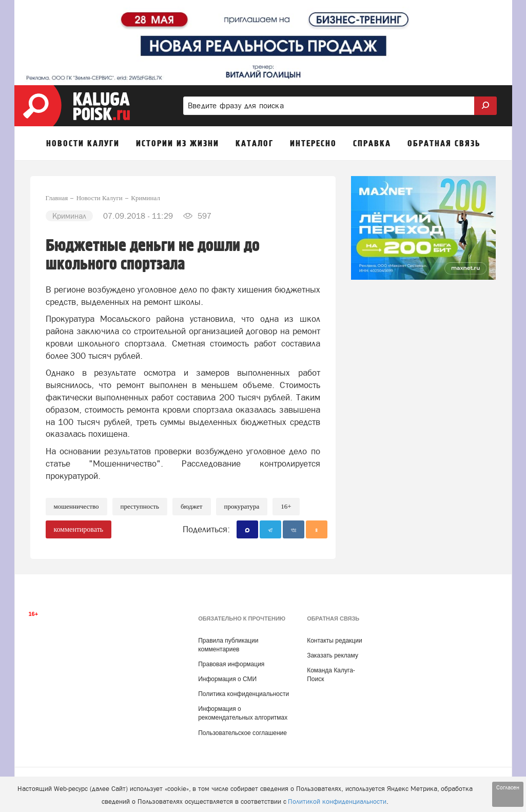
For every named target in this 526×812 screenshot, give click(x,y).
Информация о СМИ (227, 679)
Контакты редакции (334, 641)
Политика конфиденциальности (243, 694)
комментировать (79, 529)
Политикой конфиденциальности (337, 801)
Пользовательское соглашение (242, 733)
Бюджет (192, 506)
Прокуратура (242, 506)
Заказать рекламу (333, 655)
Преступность (140, 506)
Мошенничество (76, 506)
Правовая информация (231, 664)
